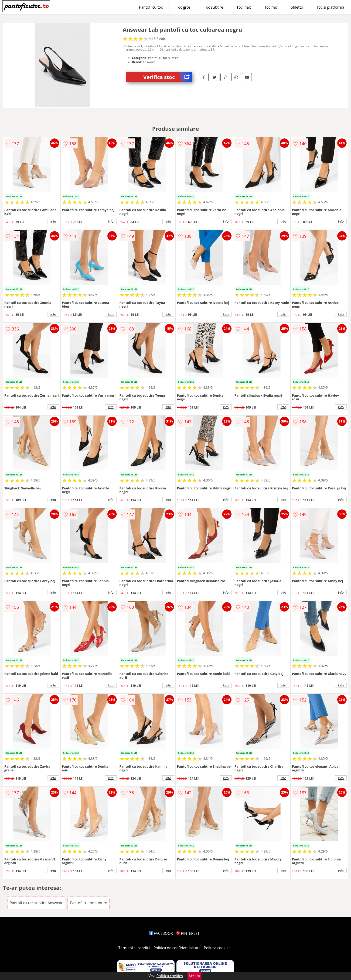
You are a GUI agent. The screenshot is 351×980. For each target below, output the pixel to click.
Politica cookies (217, 948)
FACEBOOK (161, 933)
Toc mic (271, 7)
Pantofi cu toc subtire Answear (36, 903)
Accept (194, 976)
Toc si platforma (330, 7)
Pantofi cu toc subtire (89, 903)
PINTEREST (188, 933)
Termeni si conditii (134, 948)
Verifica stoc (168, 77)
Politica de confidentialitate (177, 948)
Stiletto (297, 7)
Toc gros (183, 7)
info (53, 221)
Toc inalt (244, 7)
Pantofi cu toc (151, 7)
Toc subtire (213, 7)
